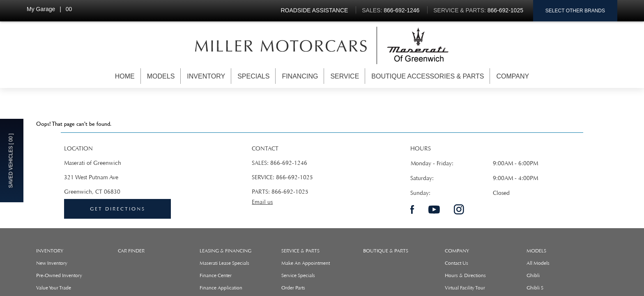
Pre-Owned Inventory (59, 275)
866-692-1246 (289, 163)
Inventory (206, 76)
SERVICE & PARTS (300, 251)
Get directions (118, 209)
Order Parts (293, 288)
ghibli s (535, 288)
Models (161, 76)
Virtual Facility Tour (465, 288)
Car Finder (131, 251)
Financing (300, 76)
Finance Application (221, 288)
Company (513, 76)
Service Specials (298, 275)
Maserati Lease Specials (224, 263)
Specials (253, 76)
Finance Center (216, 275)
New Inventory (52, 263)
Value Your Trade (54, 288)
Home (125, 76)
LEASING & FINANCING (225, 251)
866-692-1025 (294, 177)
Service (345, 76)
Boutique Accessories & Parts (428, 76)
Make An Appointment (306, 263)
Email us (262, 202)
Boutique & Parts (386, 251)
